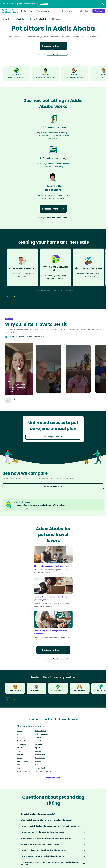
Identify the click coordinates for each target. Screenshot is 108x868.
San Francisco (22, 761)
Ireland (38, 761)
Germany (39, 744)
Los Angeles (21, 744)
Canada (39, 741)
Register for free (53, 46)
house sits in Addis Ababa (57, 55)
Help (80, 11)
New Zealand (40, 754)
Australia (39, 738)
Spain (38, 748)
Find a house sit (43, 11)
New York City (22, 741)
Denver (19, 768)
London (20, 731)
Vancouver (21, 754)
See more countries (44, 771)
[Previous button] (8, 400)
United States (41, 731)
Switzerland (40, 768)
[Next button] (14, 296)
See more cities (23, 771)
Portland (20, 765)
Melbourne (21, 738)
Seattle (20, 758)
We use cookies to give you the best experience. (25, 4)
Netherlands (40, 758)
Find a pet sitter (28, 11)
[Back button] (8, 296)
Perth (19, 751)
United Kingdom (42, 734)
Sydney (19, 734)
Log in (87, 11)
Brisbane (20, 748)
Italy (37, 765)
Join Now (98, 11)
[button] (19, 369)
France (38, 751)
